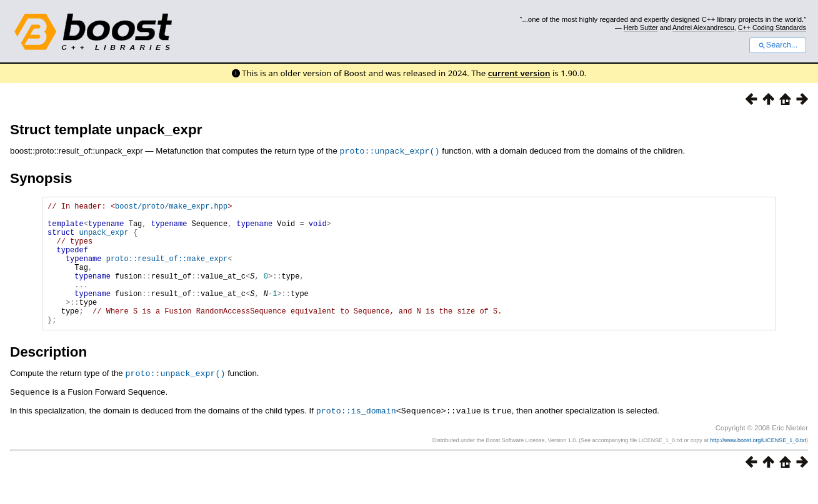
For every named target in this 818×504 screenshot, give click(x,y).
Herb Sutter (641, 27)
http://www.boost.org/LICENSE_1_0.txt (758, 464)
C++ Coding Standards (772, 27)
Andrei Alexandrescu (703, 27)
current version (519, 73)
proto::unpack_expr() (390, 151)
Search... (778, 45)
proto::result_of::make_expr (167, 271)
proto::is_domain (356, 435)
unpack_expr (103, 239)
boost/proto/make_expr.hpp (171, 207)
